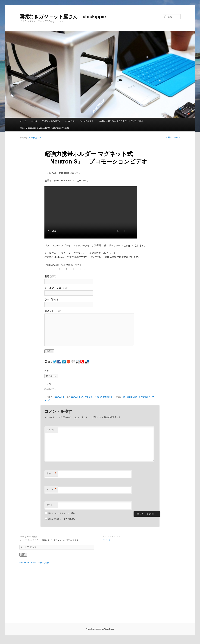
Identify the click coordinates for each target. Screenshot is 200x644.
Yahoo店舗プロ (87, 121)
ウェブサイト (52, 299)
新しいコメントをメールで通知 (62, 513)
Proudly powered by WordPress (100, 629)
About (34, 121)
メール (51, 489)
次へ (177, 137)
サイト (50, 505)
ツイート (107, 540)
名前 (50, 276)
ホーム (23, 121)
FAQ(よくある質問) (51, 121)
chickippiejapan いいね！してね (34, 563)
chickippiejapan (130, 397)
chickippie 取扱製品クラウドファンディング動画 (121, 121)
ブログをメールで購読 (28, 537)
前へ (169, 137)
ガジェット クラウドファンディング (86, 397)
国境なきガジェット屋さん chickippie (63, 17)
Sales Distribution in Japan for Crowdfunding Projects (45, 128)
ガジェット (60, 397)
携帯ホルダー (109, 397)
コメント (53, 311)
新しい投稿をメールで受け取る (62, 519)
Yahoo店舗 (70, 121)
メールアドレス (56, 288)
